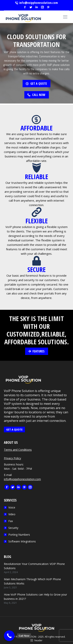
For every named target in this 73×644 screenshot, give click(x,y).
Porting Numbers (19, 535)
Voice (12, 507)
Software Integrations (22, 541)
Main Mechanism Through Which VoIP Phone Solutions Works (32, 581)
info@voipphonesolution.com (36, 3)
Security (13, 528)
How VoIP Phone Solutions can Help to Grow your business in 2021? (35, 597)
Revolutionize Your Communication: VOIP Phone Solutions (34, 566)
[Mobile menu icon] (65, 17)
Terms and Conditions (18, 450)
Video (12, 514)
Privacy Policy (12, 458)
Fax (11, 521)
